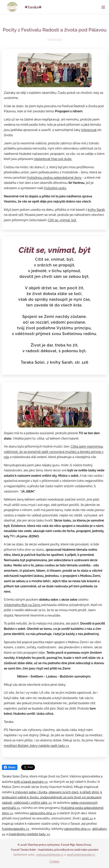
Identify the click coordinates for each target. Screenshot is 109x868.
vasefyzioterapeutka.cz (81, 855)
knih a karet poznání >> (31, 782)
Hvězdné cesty (55, 188)
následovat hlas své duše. (53, 159)
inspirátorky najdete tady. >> (29, 834)
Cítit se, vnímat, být (62, 220)
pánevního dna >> (43, 813)
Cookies (54, 862)
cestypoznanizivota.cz (50, 855)
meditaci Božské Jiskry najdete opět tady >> (36, 746)
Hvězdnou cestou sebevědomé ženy (54, 178)
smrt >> (87, 818)
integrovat (89, 130)
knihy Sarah (96, 210)
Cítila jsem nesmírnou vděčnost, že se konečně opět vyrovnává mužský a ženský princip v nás (54, 452)
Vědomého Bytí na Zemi (22, 605)
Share (10, 767)
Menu (103, 7)
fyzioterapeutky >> (16, 829)
